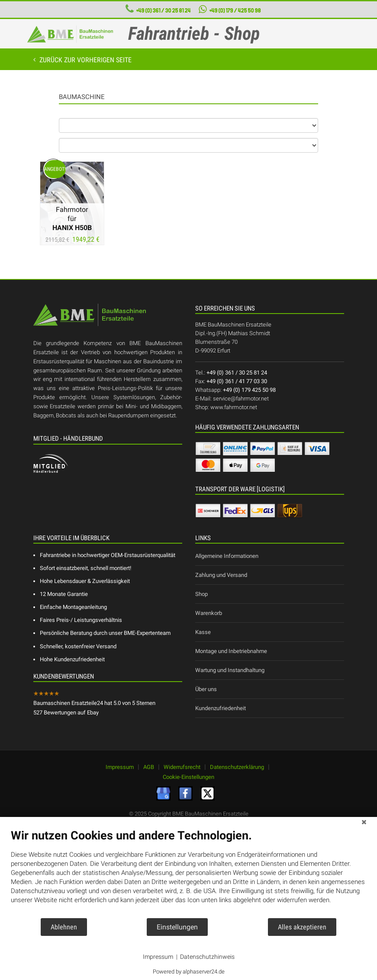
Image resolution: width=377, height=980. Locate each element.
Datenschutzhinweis (207, 957)
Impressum (158, 957)
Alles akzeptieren (302, 927)
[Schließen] (364, 823)
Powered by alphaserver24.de (189, 972)
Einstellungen (177, 927)
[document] (188, 873)
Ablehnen (64, 927)
